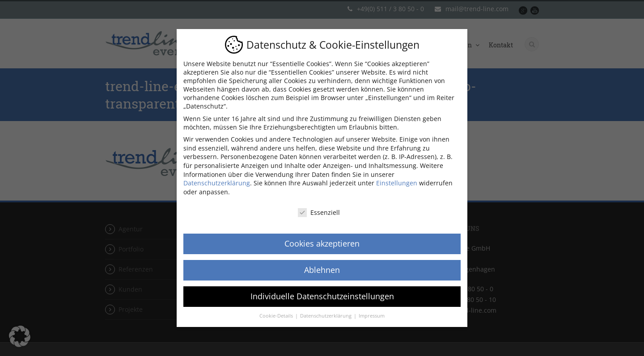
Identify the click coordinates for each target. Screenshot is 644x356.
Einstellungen (397, 183)
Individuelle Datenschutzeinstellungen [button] (322, 296)
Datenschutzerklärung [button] (326, 316)
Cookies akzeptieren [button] (322, 243)
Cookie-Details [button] (277, 316)
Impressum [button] (372, 316)
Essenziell (319, 212)
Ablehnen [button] (322, 270)
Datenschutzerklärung (217, 183)
